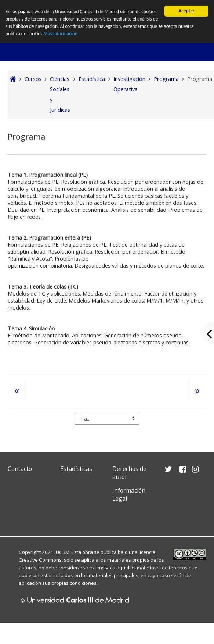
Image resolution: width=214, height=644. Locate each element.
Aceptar (186, 11)
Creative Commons (40, 560)
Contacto (20, 469)
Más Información (61, 34)
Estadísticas (76, 469)
